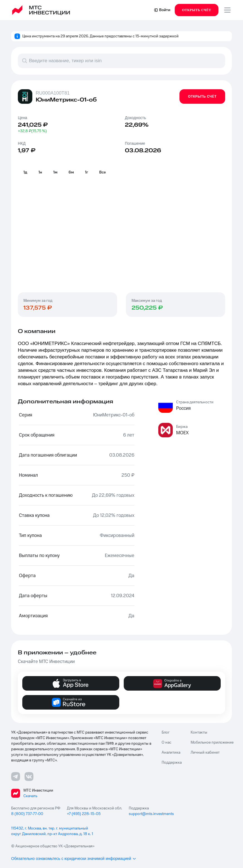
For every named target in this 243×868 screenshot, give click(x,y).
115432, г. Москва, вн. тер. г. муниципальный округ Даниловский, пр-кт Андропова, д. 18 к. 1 (52, 831)
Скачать (30, 796)
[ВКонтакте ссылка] (29, 777)
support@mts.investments (151, 814)
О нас (167, 742)
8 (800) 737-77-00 (27, 814)
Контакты (199, 732)
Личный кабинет (205, 753)
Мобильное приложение (212, 742)
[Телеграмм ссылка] (16, 777)
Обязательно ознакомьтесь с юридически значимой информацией (74, 859)
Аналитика (171, 753)
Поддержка (172, 763)
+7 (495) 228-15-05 (84, 814)
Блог (166, 732)
